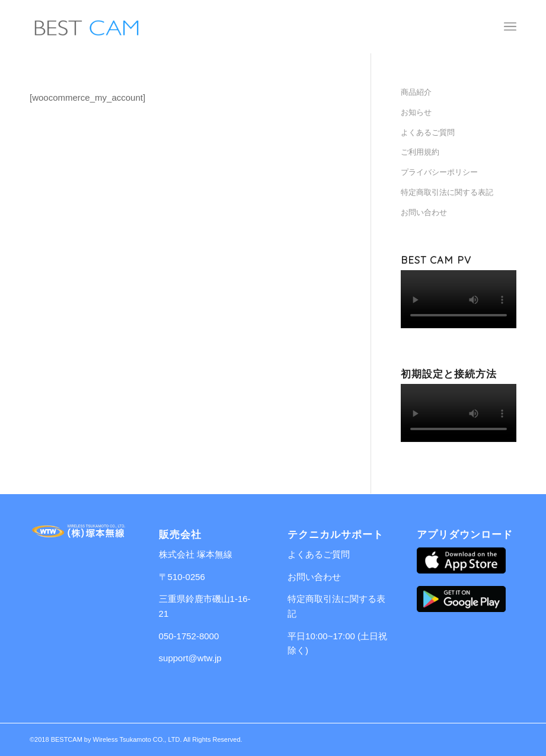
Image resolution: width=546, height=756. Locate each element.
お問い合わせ (424, 212)
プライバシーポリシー (439, 172)
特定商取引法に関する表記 (447, 192)
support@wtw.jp (190, 658)
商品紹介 (416, 92)
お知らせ (416, 112)
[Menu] (510, 27)
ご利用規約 (420, 152)
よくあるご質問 (428, 132)
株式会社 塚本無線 (196, 554)
